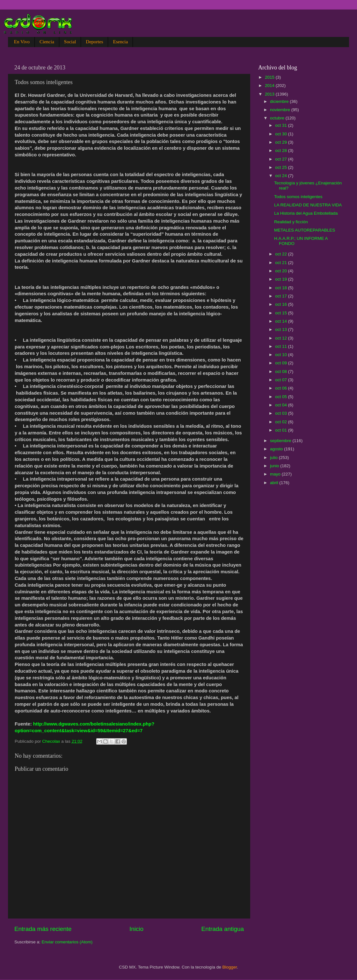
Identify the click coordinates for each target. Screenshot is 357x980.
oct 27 (282, 159)
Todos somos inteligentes (298, 197)
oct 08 (282, 372)
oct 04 (282, 405)
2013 (270, 94)
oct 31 (282, 125)
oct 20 (282, 271)
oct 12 (282, 338)
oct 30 (282, 134)
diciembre (280, 101)
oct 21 (282, 263)
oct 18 (282, 288)
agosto (277, 449)
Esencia (120, 42)
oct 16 (282, 304)
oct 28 (282, 150)
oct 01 (282, 430)
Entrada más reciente (43, 929)
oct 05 (282, 397)
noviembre (281, 110)
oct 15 (282, 313)
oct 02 (282, 422)
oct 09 (282, 363)
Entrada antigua (223, 929)
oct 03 (282, 413)
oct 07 (282, 380)
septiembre (281, 441)
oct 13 (282, 329)
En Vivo (22, 42)
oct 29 (282, 142)
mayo (276, 474)
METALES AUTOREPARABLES (305, 230)
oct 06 (282, 388)
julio (274, 458)
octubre (278, 118)
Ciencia (47, 42)
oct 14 (282, 321)
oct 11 (282, 346)
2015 (270, 77)
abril (275, 483)
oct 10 (282, 355)
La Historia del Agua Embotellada (306, 213)
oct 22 (282, 254)
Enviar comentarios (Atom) (67, 942)
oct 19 (282, 279)
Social (70, 42)
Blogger (230, 967)
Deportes (94, 42)
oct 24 (282, 176)
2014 (270, 86)
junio (275, 466)
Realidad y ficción (291, 222)
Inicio (136, 929)
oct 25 (282, 167)
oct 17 (282, 296)
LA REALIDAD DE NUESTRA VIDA (308, 205)
